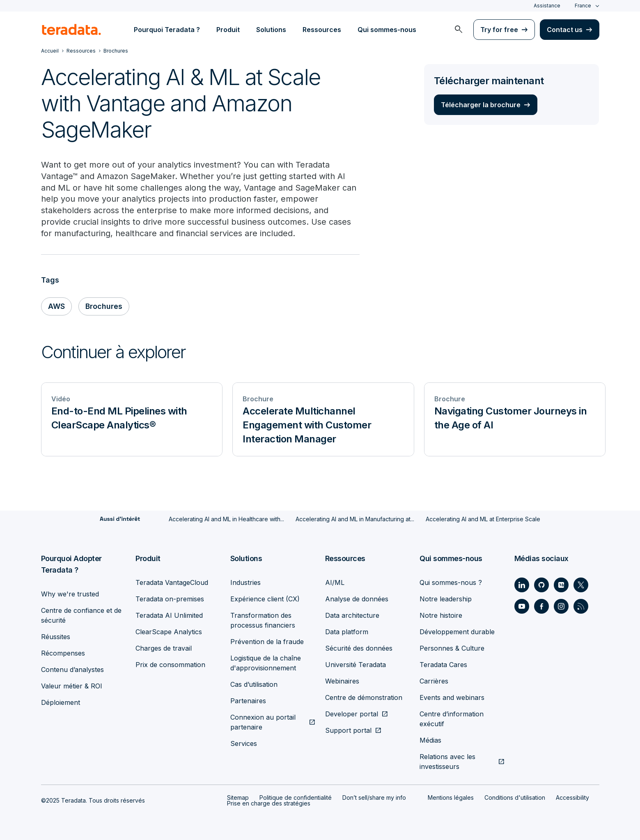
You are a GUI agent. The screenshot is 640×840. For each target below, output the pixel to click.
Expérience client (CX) (265, 599)
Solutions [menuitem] (271, 30)
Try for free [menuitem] (499, 30)
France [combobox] (583, 6)
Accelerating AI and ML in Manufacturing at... (355, 519)
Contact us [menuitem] (565, 30)
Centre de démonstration (364, 697)
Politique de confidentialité (296, 797)
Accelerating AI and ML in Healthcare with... (226, 519)
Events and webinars (452, 697)
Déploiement (61, 702)
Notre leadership (446, 599)
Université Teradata (356, 665)
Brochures (104, 307)
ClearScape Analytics (169, 632)
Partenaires (248, 701)
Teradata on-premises (170, 599)
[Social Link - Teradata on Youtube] (522, 606)
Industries (245, 582)
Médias (430, 740)
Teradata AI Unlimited (169, 615)
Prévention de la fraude (267, 642)
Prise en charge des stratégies (269, 803)
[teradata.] (71, 30)
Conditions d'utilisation (515, 797)
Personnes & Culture (452, 648)
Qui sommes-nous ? (451, 582)
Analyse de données (357, 599)
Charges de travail (164, 648)
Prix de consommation (170, 665)
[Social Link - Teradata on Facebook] (541, 606)
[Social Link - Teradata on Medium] (561, 585)
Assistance (547, 6)
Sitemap (238, 797)
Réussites (56, 637)
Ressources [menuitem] (322, 30)
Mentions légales (451, 797)
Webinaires (342, 681)
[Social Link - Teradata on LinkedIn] (522, 585)
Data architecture (352, 615)
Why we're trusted (70, 594)
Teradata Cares (443, 665)
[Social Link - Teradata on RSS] (581, 606)
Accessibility (572, 797)
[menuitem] (459, 30)
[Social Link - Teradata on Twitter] (581, 585)
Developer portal (352, 714)
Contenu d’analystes (72, 670)
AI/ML (335, 582)
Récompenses (63, 653)
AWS (56, 307)
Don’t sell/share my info (374, 797)
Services (244, 743)
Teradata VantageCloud (172, 582)
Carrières (434, 681)
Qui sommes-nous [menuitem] (387, 30)
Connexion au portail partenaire (263, 722)
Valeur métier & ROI (72, 686)
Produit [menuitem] (228, 30)
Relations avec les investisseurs (447, 762)
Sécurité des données (359, 648)
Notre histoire (441, 615)
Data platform (347, 632)
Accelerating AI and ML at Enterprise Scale (483, 519)
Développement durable (457, 632)
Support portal (348, 730)
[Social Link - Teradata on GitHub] (541, 585)
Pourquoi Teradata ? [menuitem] (167, 30)
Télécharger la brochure (481, 105)
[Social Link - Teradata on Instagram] (561, 606)
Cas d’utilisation (254, 684)
